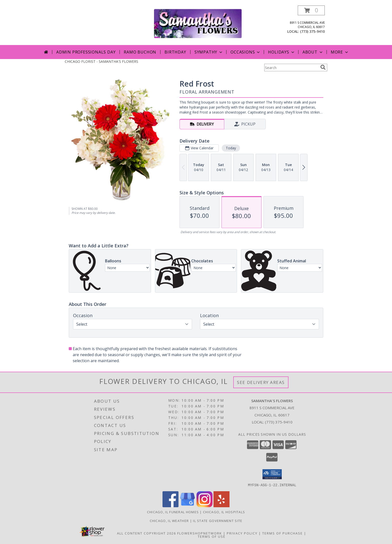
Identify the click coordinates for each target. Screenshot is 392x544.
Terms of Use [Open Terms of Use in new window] (212, 536)
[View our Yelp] (221, 506)
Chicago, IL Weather (169, 520)
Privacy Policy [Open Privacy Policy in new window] (242, 533)
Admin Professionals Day (86, 52)
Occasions (246, 52)
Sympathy (209, 52)
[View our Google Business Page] (187, 506)
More (340, 52)
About (313, 52)
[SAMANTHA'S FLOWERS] (198, 23)
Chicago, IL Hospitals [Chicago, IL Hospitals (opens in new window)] (224, 512)
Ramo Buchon (140, 52)
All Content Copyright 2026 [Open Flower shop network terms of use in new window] (146, 533)
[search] (323, 67)
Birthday (175, 52)
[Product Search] (291, 68)
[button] (311, 10)
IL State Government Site (218, 520)
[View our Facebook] (170, 506)
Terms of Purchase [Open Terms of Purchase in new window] (282, 533)
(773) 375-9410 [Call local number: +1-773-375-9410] (312, 31)
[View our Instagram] (204, 506)
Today (231, 148)
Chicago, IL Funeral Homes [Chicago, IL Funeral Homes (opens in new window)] (173, 512)
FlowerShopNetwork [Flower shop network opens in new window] (200, 533)
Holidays (281, 52)
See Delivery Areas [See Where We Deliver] (261, 382)
